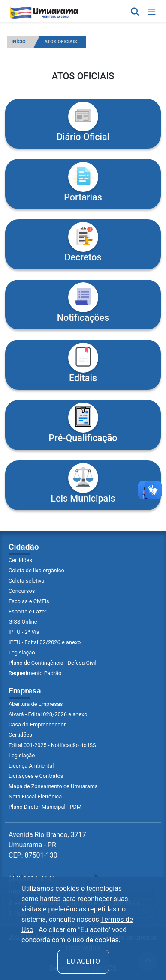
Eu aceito (83, 961)
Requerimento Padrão (35, 673)
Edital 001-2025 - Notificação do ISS (52, 745)
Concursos (22, 591)
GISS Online (23, 622)
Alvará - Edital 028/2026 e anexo (48, 714)
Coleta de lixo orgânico (36, 570)
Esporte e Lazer (27, 611)
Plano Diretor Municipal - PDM (45, 807)
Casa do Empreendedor (37, 725)
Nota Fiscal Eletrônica (35, 796)
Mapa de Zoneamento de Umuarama (53, 786)
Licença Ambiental (31, 766)
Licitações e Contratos (36, 776)
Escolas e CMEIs (29, 601)
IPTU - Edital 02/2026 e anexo (45, 642)
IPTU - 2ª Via (24, 632)
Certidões (20, 560)
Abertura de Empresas (36, 704)
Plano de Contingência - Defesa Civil (53, 663)
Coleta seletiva (27, 581)
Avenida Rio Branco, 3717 (47, 845)
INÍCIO (19, 42)
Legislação (22, 653)
